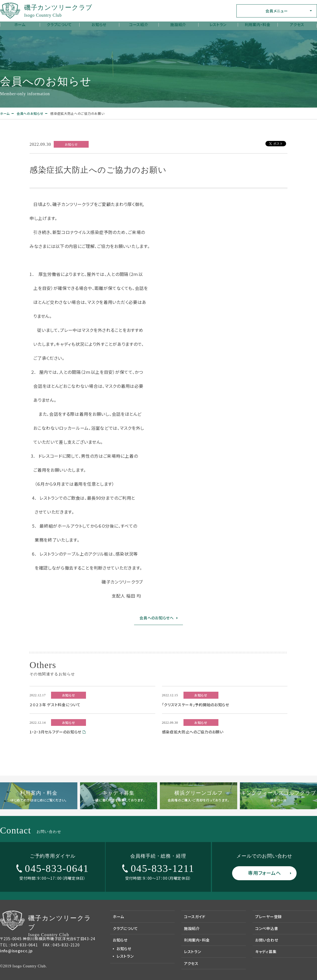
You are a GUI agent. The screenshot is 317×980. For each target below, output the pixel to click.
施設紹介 (178, 24)
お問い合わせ (267, 940)
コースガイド (195, 917)
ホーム (20, 24)
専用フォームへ (264, 873)
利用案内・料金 (258, 24)
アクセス (297, 24)
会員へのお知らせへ (156, 618)
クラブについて (59, 24)
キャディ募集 (266, 951)
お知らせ (99, 24)
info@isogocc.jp (16, 951)
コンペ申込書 (267, 928)
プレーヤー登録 (269, 917)
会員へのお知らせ (30, 113)
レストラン (218, 24)
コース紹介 (139, 24)
